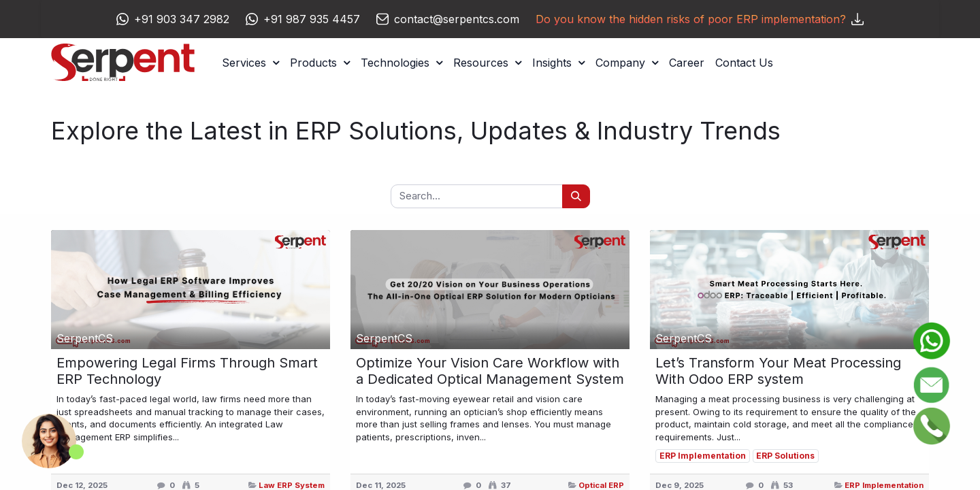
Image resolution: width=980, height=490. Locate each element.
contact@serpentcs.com (457, 19)
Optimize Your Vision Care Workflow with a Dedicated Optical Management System (490, 371)
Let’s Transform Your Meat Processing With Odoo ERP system (778, 371)
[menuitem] (687, 63)
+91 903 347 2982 (182, 19)
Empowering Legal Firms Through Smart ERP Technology (187, 371)
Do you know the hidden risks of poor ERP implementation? (700, 19)
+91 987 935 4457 (312, 19)
